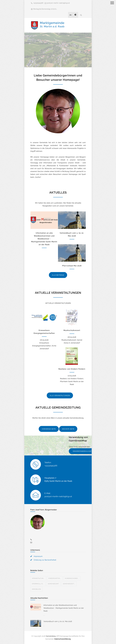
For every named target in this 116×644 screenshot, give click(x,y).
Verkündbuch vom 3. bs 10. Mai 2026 (58, 621)
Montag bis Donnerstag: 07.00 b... (45, 9)
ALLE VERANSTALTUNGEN (60, 396)
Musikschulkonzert (72, 330)
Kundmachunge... (72, 578)
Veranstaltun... (38, 578)
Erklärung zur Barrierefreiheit (45, 560)
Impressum (38, 556)
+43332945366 (38, 3)
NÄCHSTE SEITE (68, 429)
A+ (71, 15)
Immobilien (36, 589)
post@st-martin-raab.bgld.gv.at (58, 3)
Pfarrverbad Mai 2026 (72, 266)
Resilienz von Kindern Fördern (72, 369)
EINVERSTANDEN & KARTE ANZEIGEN (87, 451)
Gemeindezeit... (69, 584)
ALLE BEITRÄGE (58, 275)
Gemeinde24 (51, 636)
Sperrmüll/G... (38, 584)
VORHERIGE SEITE (49, 429)
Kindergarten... (55, 578)
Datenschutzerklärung (62, 639)
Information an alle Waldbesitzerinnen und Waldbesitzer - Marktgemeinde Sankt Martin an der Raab (44, 239)
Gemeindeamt (53, 584)
